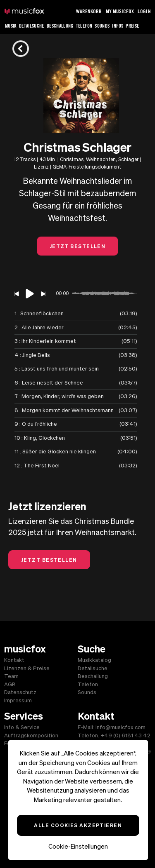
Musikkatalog (94, 660)
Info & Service (22, 727)
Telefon (84, 26)
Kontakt (14, 660)
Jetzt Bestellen (78, 246)
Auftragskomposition (31, 735)
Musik (11, 26)
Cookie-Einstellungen (78, 846)
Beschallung (60, 26)
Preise (132, 26)
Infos (118, 26)
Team (11, 676)
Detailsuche (32, 26)
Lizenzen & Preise (27, 668)
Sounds (102, 26)
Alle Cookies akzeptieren (78, 825)
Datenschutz (20, 692)
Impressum (18, 700)
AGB (10, 684)
